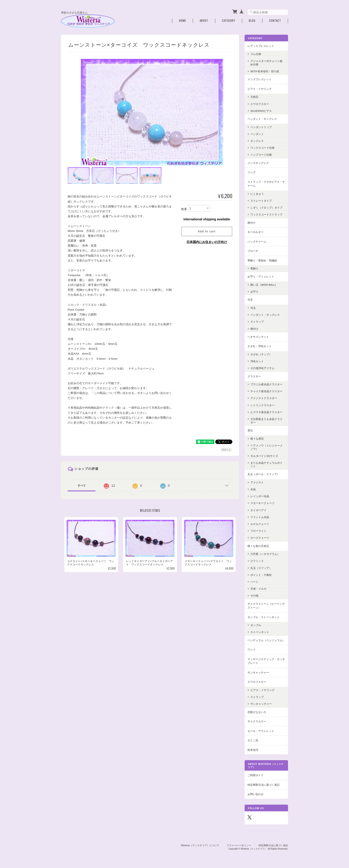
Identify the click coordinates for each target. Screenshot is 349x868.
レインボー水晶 (260, 496)
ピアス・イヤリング (260, 89)
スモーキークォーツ (262, 503)
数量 (184, 209)
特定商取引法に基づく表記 (264, 785)
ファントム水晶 (260, 517)
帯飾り (254, 268)
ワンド (252, 649)
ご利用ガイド (256, 775)
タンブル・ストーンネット (264, 617)
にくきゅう (257, 194)
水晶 (253, 489)
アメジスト (257, 482)
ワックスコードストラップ (266, 214)
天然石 (254, 97)
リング (252, 172)
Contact (275, 21)
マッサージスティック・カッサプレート (266, 661)
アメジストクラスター (264, 398)
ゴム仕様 (256, 54)
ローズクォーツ (260, 538)
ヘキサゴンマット (258, 337)
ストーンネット (260, 632)
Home (183, 21)
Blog (252, 21)
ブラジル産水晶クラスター (266, 384)
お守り (254, 292)
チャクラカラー (257, 721)
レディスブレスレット (261, 46)
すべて (82, 485)
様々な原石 (257, 438)
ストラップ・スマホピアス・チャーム (266, 184)
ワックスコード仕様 (262, 148)
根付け (252, 222)
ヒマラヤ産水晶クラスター (266, 412)
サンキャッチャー (258, 672)
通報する (226, 449)
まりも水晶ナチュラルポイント (266, 464)
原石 (250, 430)
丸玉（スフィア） (261, 568)
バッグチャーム (257, 241)
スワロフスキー (260, 104)
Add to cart (207, 231)
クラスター (254, 376)
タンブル (256, 625)
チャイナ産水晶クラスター (266, 391)
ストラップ (257, 322)
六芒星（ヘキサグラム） (265, 554)
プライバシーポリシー (239, 845)
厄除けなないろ (257, 712)
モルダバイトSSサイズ (264, 456)
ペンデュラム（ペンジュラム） (266, 640)
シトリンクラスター (262, 405)
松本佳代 (253, 750)
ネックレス (257, 141)
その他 (254, 596)
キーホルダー (256, 232)
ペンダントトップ (261, 127)
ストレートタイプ (261, 200)
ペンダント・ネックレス (262, 119)
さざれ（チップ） (261, 354)
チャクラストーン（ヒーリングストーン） (266, 606)
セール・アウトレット (261, 731)
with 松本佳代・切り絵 (265, 71)
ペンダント (257, 134)
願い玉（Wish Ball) (263, 284)
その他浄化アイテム (262, 368)
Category (229, 21)
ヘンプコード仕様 (261, 155)
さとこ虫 (253, 740)
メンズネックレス (258, 163)
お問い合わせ (256, 794)
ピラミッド (257, 561)
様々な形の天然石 (258, 546)
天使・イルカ (258, 588)
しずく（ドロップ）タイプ (266, 207)
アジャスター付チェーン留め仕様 (266, 62)
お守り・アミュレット (261, 276)
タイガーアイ (258, 510)
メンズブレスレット (260, 79)
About (204, 21)
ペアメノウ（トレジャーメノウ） (266, 447)
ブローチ (253, 251)
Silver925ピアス (261, 111)
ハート (254, 582)
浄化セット (257, 361)
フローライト (258, 531)
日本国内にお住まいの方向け (207, 242)
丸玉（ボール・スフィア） (264, 474)
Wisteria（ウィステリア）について (200, 845)
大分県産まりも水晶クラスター (266, 420)
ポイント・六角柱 (261, 575)
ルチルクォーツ (260, 524)
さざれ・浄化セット (260, 346)
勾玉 (250, 300)
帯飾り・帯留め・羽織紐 (262, 260)
